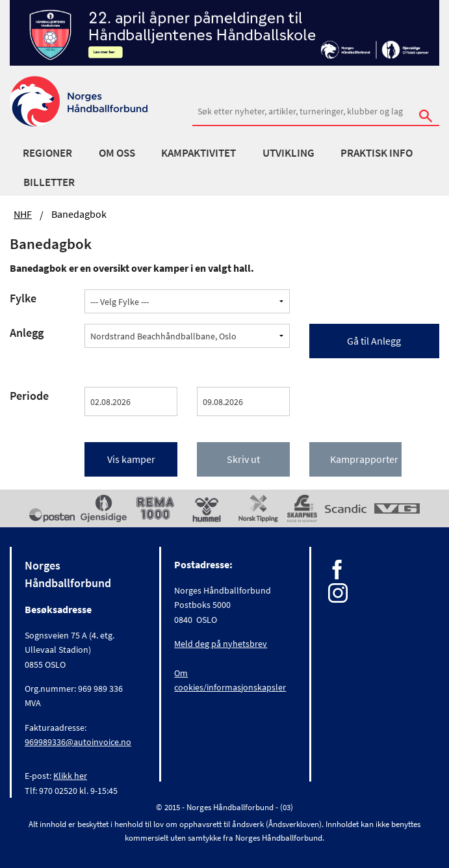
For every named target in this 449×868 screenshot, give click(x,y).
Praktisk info (377, 153)
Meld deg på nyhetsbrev (221, 644)
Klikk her (70, 776)
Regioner (47, 153)
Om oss (117, 153)
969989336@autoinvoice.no (78, 742)
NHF (23, 214)
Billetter (49, 182)
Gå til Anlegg (374, 341)
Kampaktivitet (199, 153)
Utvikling (289, 153)
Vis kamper (131, 459)
